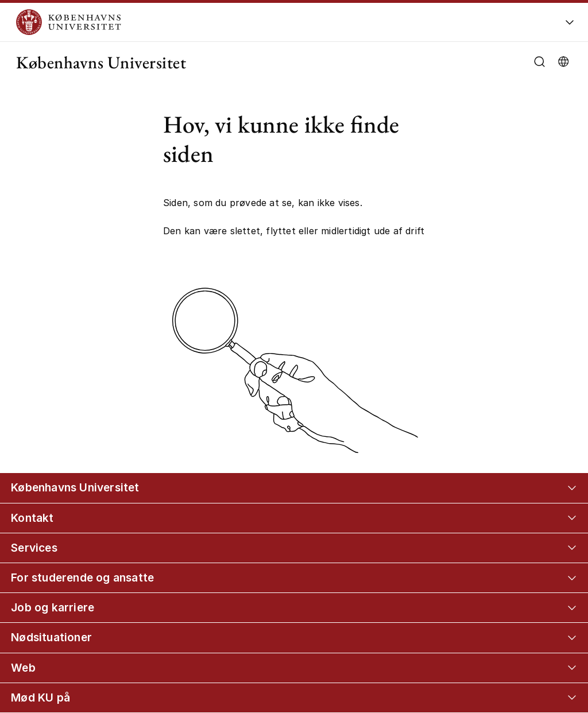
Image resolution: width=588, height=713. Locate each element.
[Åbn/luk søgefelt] (539, 62)
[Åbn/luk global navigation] (570, 25)
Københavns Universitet (101, 62)
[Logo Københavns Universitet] (243, 22)
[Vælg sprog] (563, 61)
